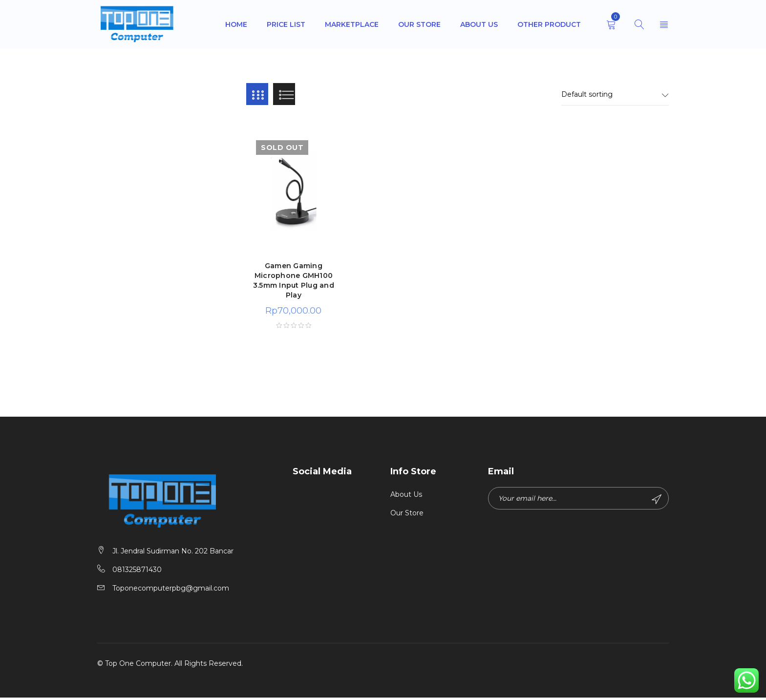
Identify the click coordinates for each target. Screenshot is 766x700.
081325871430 (137, 572)
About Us (406, 497)
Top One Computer (138, 666)
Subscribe (656, 502)
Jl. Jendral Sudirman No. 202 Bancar (173, 553)
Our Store (407, 515)
